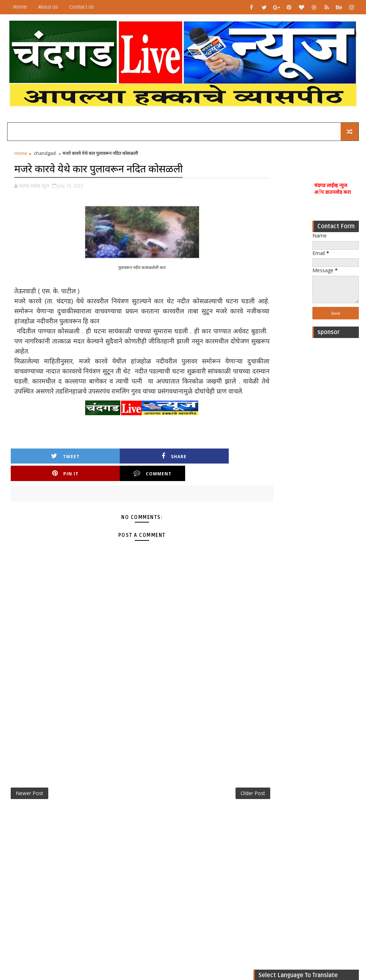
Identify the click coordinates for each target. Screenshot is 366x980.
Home (20, 7)
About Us (48, 7)
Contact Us (82, 7)
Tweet (41, 467)
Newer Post (29, 788)
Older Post (230, 788)
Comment (220, 467)
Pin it (160, 467)
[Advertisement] (336, 451)
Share (100, 467)
